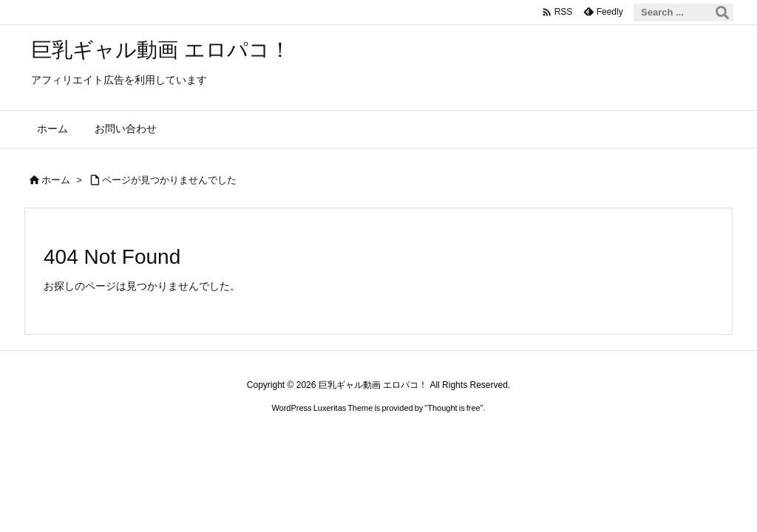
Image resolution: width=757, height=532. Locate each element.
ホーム (56, 180)
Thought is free (454, 408)
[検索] (722, 13)
